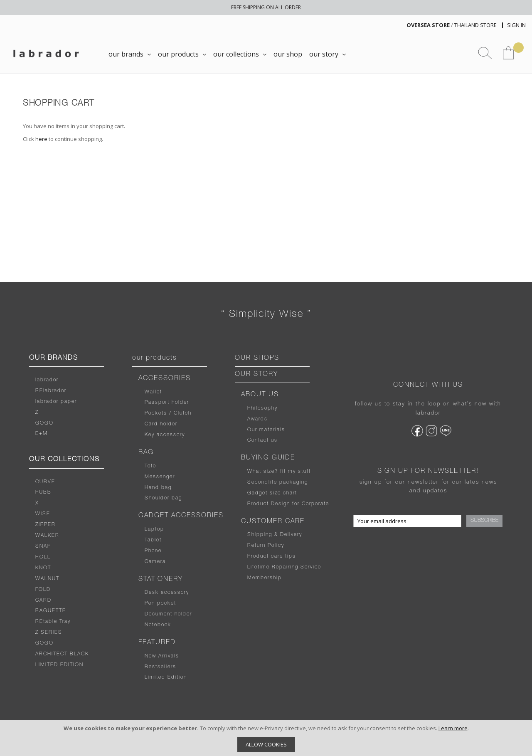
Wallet (153, 392)
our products (155, 358)
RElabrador (51, 391)
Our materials (266, 430)
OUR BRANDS (54, 358)
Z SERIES (49, 632)
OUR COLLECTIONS (64, 460)
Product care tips (272, 556)
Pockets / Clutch (168, 413)
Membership (265, 578)
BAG (146, 453)
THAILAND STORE (475, 25)
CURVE (45, 482)
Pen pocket (160, 603)
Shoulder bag (163, 498)
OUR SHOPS (257, 358)
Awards (257, 419)
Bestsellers (160, 667)
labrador (47, 380)
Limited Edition (166, 677)
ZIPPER (46, 525)
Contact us (262, 440)
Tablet (153, 540)
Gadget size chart (272, 493)
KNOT (43, 568)
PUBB (43, 492)
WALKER (47, 536)
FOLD (43, 590)
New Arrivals (162, 656)
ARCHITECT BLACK (62, 654)
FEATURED (157, 643)
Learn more (453, 728)
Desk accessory (167, 593)
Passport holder (167, 403)
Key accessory (165, 435)
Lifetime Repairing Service (284, 567)
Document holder (168, 614)
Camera (155, 562)
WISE (43, 514)
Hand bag (158, 488)
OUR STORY (256, 375)
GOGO (44, 423)
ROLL (43, 557)
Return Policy (266, 546)
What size (261, 472)
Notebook (158, 625)
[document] (266, 738)
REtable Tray (53, 622)
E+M (42, 434)
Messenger (160, 477)
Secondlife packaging (278, 482)
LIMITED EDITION (59, 665)
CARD (43, 600)
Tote (150, 466)
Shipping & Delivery (275, 535)
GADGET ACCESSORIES (181, 516)
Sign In (516, 25)
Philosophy (262, 408)
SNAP (43, 546)
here (41, 139)
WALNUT (47, 579)
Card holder (161, 424)
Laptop (154, 529)
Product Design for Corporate (288, 504)
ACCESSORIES (165, 379)
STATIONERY (161, 580)
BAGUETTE (51, 611)
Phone (153, 551)
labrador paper (56, 402)
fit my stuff (294, 472)
